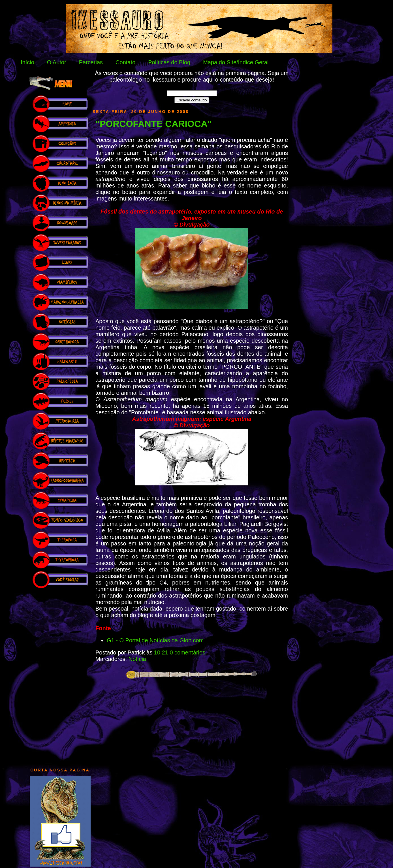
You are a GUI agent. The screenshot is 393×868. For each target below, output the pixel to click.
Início (27, 62)
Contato (125, 62)
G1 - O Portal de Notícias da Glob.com (155, 640)
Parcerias (91, 62)
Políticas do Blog (169, 62)
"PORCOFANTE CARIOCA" (154, 124)
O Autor (57, 62)
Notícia (137, 659)
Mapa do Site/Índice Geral (236, 62)
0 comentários (187, 652)
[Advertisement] (60, 675)
